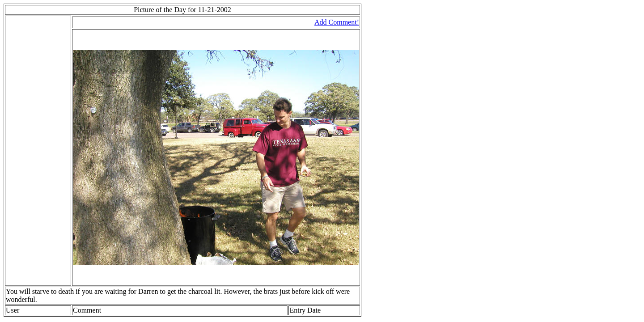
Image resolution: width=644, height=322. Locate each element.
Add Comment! (337, 22)
